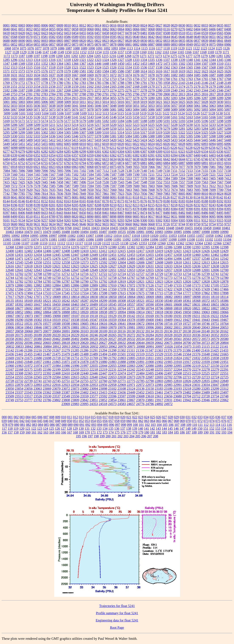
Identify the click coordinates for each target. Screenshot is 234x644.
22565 (38, 377)
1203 (82, 56)
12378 (94, 247)
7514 (90, 182)
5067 (14, 109)
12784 (38, 282)
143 (158, 429)
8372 (113, 209)
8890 (90, 217)
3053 (98, 98)
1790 (136, 83)
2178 (205, 87)
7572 (14, 186)
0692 (37, 41)
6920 (29, 167)
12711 (56, 274)
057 (111, 421)
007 (46, 417)
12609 (168, 262)
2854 (29, 98)
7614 (228, 186)
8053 (37, 197)
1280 (212, 56)
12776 (196, 278)
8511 (37, 217)
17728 (168, 293)
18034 (103, 297)
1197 (37, 56)
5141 (75, 117)
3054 (106, 98)
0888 (159, 44)
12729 (159, 274)
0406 (212, 29)
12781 (10, 282)
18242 (66, 301)
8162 (60, 201)
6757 (60, 163)
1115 (144, 48)
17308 (56, 289)
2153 (29, 87)
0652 (220, 37)
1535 (136, 67)
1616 (159, 71)
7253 (29, 178)
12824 (168, 282)
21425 (215, 350)
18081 (159, 297)
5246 (83, 129)
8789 (52, 217)
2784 (52, 94)
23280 (196, 389)
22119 (196, 366)
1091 (99, 48)
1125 (219, 48)
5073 (52, 109)
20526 (103, 339)
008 (52, 417)
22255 (159, 369)
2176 (197, 87)
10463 (10, 232)
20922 (75, 347)
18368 (196, 301)
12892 (103, 285)
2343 (197, 90)
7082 (220, 167)
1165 (181, 52)
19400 (150, 320)
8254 (22, 209)
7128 (121, 171)
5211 (52, 125)
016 (99, 417)
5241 (45, 129)
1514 (22, 67)
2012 (174, 83)
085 (46, 425)
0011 (75, 25)
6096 (228, 144)
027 (164, 417)
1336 (159, 60)
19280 (10, 320)
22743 (47, 381)
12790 (84, 282)
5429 (167, 140)
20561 (178, 339)
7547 (136, 182)
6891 (205, 163)
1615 (151, 71)
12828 (206, 282)
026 (159, 417)
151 (206, 429)
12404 (38, 251)
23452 (140, 392)
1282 (227, 56)
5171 (22, 121)
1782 (75, 83)
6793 (75, 163)
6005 (67, 144)
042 (22, 421)
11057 (200, 236)
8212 (128, 205)
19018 (159, 312)
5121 (158, 113)
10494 (84, 232)
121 (28, 429)
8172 (113, 201)
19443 (206, 320)
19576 (38, 324)
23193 (178, 389)
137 (123, 429)
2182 (6, 90)
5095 (220, 109)
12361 (171, 243)
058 (117, 421)
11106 (16, 243)
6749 (228, 159)
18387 (10, 304)
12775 (187, 278)
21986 (66, 366)
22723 (206, 377)
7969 (159, 194)
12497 (187, 259)
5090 (182, 109)
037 (224, 417)
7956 (144, 194)
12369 (19, 247)
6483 (228, 155)
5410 (37, 140)
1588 (136, 71)
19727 (187, 324)
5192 (174, 121)
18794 (150, 308)
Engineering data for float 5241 (117, 620)
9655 (106, 224)
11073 (25, 239)
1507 (205, 64)
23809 (75, 400)
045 (40, 421)
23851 (94, 400)
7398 (189, 178)
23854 (112, 400)
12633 (168, 266)
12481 (103, 259)
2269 (75, 90)
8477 (159, 213)
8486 (205, 213)
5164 (197, 117)
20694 (178, 343)
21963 (19, 366)
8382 (159, 209)
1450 (121, 64)
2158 (67, 87)
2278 (144, 90)
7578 (37, 186)
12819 (122, 282)
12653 (131, 270)
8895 (98, 217)
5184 (121, 121)
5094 (212, 109)
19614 (94, 324)
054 (93, 421)
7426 (29, 182)
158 (16, 432)
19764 (224, 324)
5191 (167, 121)
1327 (121, 60)
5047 (106, 106)
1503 (189, 64)
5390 (167, 136)
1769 (6, 83)
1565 (189, 67)
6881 (144, 163)
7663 (128, 190)
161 (34, 432)
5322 (182, 132)
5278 (159, 129)
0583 (60, 37)
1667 (75, 75)
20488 (66, 339)
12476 (56, 259)
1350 (29, 64)
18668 (10, 308)
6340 (22, 155)
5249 (106, 129)
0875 (90, 44)
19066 (224, 312)
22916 (56, 385)
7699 (212, 190)
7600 (136, 186)
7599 (128, 186)
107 (177, 425)
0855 (37, 44)
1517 (45, 67)
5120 (151, 113)
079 (11, 425)
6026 (167, 144)
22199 (56, 369)
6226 (174, 148)
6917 (6, 167)
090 (76, 425)
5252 (128, 129)
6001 (52, 144)
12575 (94, 262)
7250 (6, 178)
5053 (151, 106)
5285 (212, 129)
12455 (150, 255)
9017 (151, 217)
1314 (37, 60)
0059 (83, 29)
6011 (90, 144)
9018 (159, 217)
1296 (14, 60)
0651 (212, 37)
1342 (205, 60)
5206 (14, 125)
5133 (14, 117)
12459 (187, 255)
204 (132, 436)
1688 (220, 75)
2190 (45, 90)
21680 (38, 358)
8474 (144, 213)
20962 (113, 347)
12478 (75, 259)
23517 (28, 396)
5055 (159, 106)
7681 (182, 190)
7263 (83, 178)
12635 (187, 266)
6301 (98, 152)
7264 (90, 178)
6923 (52, 167)
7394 (182, 178)
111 (200, 425)
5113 (106, 113)
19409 (168, 320)
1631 (14, 75)
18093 (178, 297)
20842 (29, 347)
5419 (106, 140)
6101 (29, 148)
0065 (128, 29)
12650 (103, 270)
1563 (174, 67)
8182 (174, 201)
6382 (136, 155)
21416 (205, 350)
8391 (197, 209)
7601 (144, 186)
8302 (75, 209)
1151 (76, 52)
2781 (29, 94)
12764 (122, 278)
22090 (168, 366)
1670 (98, 75)
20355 (224, 335)
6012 (98, 144)
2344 (205, 90)
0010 (67, 25)
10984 (168, 232)
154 (224, 429)
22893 (38, 385)
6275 (220, 148)
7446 (52, 182)
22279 (215, 369)
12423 (187, 251)
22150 (215, 366)
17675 (140, 293)
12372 (47, 247)
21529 (159, 354)
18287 (84, 301)
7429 (37, 182)
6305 (128, 152)
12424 (196, 251)
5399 (220, 136)
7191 (144, 174)
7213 (167, 174)
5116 (128, 113)
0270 (174, 29)
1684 (189, 75)
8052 (29, 197)
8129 (182, 197)
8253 (14, 209)
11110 (43, 243)
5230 (189, 125)
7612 (212, 186)
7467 (67, 182)
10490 (75, 232)
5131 (227, 113)
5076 (75, 109)
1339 (182, 60)
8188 (205, 201)
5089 (174, 109)
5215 (83, 125)
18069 (150, 297)
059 (123, 421)
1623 (205, 71)
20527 (112, 339)
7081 (212, 167)
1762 (182, 79)
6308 (151, 152)
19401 (159, 320)
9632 (45, 224)
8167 (98, 201)
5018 (136, 102)
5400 (228, 136)
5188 (144, 121)
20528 (122, 339)
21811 (150, 358)
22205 (66, 369)
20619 (75, 343)
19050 (187, 312)
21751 (75, 358)
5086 (151, 109)
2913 (60, 98)
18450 (56, 304)
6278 (14, 152)
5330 (14, 136)
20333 (187, 335)
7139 (136, 171)
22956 (103, 385)
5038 (52, 106)
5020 (151, 102)
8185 (197, 201)
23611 (159, 396)
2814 (189, 94)
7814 (45, 194)
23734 (215, 396)
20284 (150, 335)
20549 (168, 339)
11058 (209, 236)
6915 (220, 163)
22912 (47, 385)
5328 (228, 132)
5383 (121, 136)
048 (58, 421)
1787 (113, 83)
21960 (10, 366)
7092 (52, 171)
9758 (7, 228)
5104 (45, 113)
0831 (151, 41)
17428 (178, 289)
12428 (215, 251)
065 (159, 421)
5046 (98, 106)
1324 (106, 60)
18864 (47, 312)
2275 (121, 90)
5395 (189, 136)
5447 (220, 140)
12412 (103, 251)
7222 (220, 174)
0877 (106, 44)
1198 (44, 56)
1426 (90, 64)
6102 (37, 148)
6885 (174, 163)
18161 (19, 301)
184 (170, 432)
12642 (28, 270)
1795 (159, 83)
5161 (174, 117)
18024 (85, 297)
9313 (212, 220)
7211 (151, 174)
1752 (106, 79)
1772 (22, 83)
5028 (205, 102)
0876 (98, 44)
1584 (106, 71)
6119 (75, 148)
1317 (60, 60)
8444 (67, 213)
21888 (122, 362)
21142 (10, 350)
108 (183, 425)
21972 (28, 366)
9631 (37, 224)
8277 (37, 209)
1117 (159, 48)
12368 (10, 247)
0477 (121, 33)
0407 (220, 29)
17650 (131, 293)
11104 (227, 239)
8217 (167, 205)
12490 (159, 259)
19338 (75, 320)
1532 (121, 67)
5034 (22, 106)
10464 (19, 232)
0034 (212, 25)
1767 (220, 79)
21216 (38, 350)
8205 (75, 205)
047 (52, 421)
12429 (224, 251)
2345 (212, 90)
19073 (29, 316)
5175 (52, 121)
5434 (182, 140)
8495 (220, 213)
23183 (159, 389)
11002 (71, 236)
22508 (178, 373)
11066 (16, 239)
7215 (182, 174)
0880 (121, 44)
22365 (28, 373)
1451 (128, 64)
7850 (90, 194)
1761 (174, 79)
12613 (206, 262)
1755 (128, 79)
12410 (84, 251)
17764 (178, 293)
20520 (94, 339)
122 (34, 429)
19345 (84, 320)
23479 (178, 392)
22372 (38, 373)
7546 (128, 182)
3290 (228, 98)
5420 (113, 140)
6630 (83, 159)
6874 (121, 163)
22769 (112, 381)
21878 (84, 362)
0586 (67, 37)
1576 (45, 71)
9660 (128, 224)
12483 (122, 259)
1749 (83, 79)
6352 (37, 155)
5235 (228, 125)
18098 (196, 297)
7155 (205, 171)
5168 (228, 117)
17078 (140, 285)
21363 (159, 350)
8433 (45, 213)
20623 (94, 343)
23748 (224, 396)
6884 (167, 163)
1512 (6, 67)
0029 (174, 25)
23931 (168, 400)
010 (64, 417)
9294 (128, 220)
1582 (90, 71)
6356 (67, 155)
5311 (113, 132)
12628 (122, 266)
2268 (67, 90)
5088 (167, 109)
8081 (75, 197)
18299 (103, 301)
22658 (122, 377)
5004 (29, 102)
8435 (52, 213)
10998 (62, 236)
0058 (75, 29)
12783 (28, 282)
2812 (174, 94)
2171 (159, 87)
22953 (94, 385)
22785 (140, 381)
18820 (187, 308)
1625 (220, 71)
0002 (14, 25)
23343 (28, 392)
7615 (6, 190)
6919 (22, 167)
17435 (196, 289)
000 (4, 417)
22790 (150, 381)
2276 (128, 90)
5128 (212, 113)
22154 (224, 366)
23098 (103, 389)
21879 (94, 362)
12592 (103, 262)
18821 (196, 308)
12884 (56, 285)
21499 (112, 354)
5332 (29, 136)
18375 (215, 301)
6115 (60, 148)
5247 (90, 129)
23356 (38, 392)
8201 (52, 205)
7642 (67, 190)
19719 (178, 324)
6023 (144, 144)
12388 (178, 247)
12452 (122, 255)
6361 (106, 155)
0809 (75, 41)
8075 (68, 197)
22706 (178, 377)
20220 (56, 335)
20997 (159, 347)
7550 (151, 182)
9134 (22, 220)
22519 (196, 373)
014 (87, 417)
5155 (128, 117)
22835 (206, 381)
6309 (159, 152)
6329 (197, 152)
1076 (31, 48)
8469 (128, 213)
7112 (106, 171)
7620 (29, 190)
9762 (30, 228)
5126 (196, 113)
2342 (189, 90)
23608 (140, 396)
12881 (28, 285)
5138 (52, 117)
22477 (131, 373)
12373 (56, 247)
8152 (45, 201)
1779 (52, 83)
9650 (90, 224)
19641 (122, 324)
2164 (106, 87)
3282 (167, 98)
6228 (189, 148)
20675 (168, 343)
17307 (47, 289)
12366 (217, 243)
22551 (224, 373)
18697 (38, 308)
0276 (182, 29)
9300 (144, 220)
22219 (103, 369)
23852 (103, 400)
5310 (106, 132)
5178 (75, 121)
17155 (178, 285)
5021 (159, 102)
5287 (220, 129)
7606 (174, 186)
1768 (228, 79)
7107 (98, 171)
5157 (144, 117)
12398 (224, 247)
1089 (84, 48)
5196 (205, 121)
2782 (37, 94)
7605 (167, 186)
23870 (140, 400)
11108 (34, 243)
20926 (85, 347)
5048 (113, 106)
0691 (29, 41)
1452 (136, 64)
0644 (167, 37)
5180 (90, 121)
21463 (38, 354)
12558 (66, 262)
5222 (128, 125)
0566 (228, 33)
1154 (98, 52)
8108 (121, 197)
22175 (28, 369)
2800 (167, 94)
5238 (22, 129)
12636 (196, 266)
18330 (159, 301)
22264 (178, 369)
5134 (22, 117)
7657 (106, 190)
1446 (98, 64)
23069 (47, 389)
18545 (112, 304)
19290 (19, 320)
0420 (22, 33)
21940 (215, 362)
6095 (220, 144)
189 (200, 432)
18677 (19, 308)
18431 (47, 304)
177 (129, 432)
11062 (219, 236)
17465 (215, 289)
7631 (45, 190)
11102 (209, 239)
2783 (45, 94)
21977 (47, 366)
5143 (90, 117)
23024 (187, 385)
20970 (122, 347)
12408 (66, 251)
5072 (45, 109)
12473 (38, 259)
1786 (106, 83)
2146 (205, 83)
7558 (189, 182)
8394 (220, 209)
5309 (98, 132)
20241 (84, 335)
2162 (90, 87)
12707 (28, 274)
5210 (45, 125)
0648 (189, 37)
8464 (113, 213)
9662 (136, 224)
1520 (67, 67)
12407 (56, 251)
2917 (90, 98)
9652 (98, 224)
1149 (61, 52)
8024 (220, 194)
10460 (217, 228)
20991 (150, 347)
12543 (10, 262)
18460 (66, 304)
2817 (212, 94)
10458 (207, 228)
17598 (103, 293)
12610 (178, 262)
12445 (56, 255)
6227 (182, 148)
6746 (205, 159)
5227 (167, 125)
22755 (84, 381)
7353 (128, 178)
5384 (128, 136)
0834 (174, 41)
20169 (10, 335)
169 (81, 432)
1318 (67, 60)
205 (138, 436)
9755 (220, 224)
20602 (38, 343)
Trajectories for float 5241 (117, 606)
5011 (83, 102)
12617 (19, 266)
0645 (174, 37)
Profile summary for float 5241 (117, 613)
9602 (22, 224)
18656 (224, 304)
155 (230, 429)
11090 (108, 239)
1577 (52, 71)
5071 (37, 109)
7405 (212, 178)
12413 (112, 251)
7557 (182, 182)
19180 (168, 316)
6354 (52, 155)
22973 (150, 385)
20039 (187, 327)
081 (22, 425)
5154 (121, 117)
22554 (10, 377)
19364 (122, 320)
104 (159, 425)
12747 (28, 278)
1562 (167, 67)
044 (34, 421)
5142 (83, 117)
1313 (29, 60)
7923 (121, 194)
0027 (159, 25)
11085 (80, 239)
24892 (159, 404)
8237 (205, 205)
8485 (197, 213)
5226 (159, 125)
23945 (196, 400)
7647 (75, 190)
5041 (75, 106)
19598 (66, 324)
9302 (159, 220)
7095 (60, 171)
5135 (29, 117)
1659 (67, 75)
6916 (228, 163)
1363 (52, 64)
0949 (189, 44)
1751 (98, 79)
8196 (14, 205)
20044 (215, 327)
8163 (67, 201)
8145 (14, 201)
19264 (224, 316)
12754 (84, 278)
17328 (84, 289)
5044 (83, 106)
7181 (67, 174)
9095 (212, 217)
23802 (56, 400)
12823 (159, 282)
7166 (45, 174)
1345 (220, 60)
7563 (205, 182)
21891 (140, 362)
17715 (159, 293)
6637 (128, 159)
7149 (159, 171)
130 (81, 429)
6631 (90, 159)
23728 (206, 396)
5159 (159, 117)
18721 (56, 308)
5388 (151, 136)
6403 (212, 155)
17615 (122, 293)
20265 (112, 335)
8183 (182, 201)
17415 (159, 289)
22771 (122, 381)
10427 (77, 228)
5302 (45, 132)
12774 (178, 278)
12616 (10, 266)
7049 (128, 167)
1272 (151, 56)
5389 (159, 136)
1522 (83, 67)
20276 (140, 335)
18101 (206, 297)
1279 (204, 56)
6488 (29, 159)
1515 (29, 67)
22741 (38, 381)
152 (212, 429)
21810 (140, 358)
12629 (131, 266)
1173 (14, 56)
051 (75, 421)
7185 (98, 174)
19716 (168, 324)
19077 (38, 316)
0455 (83, 33)
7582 (45, 186)
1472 (159, 64)
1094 (122, 48)
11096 (154, 239)
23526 (38, 396)
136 (117, 429)
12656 (159, 270)
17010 (112, 285)
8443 (60, 213)
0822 (98, 41)
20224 (66, 335)
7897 (113, 194)
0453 (67, 33)
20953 (103, 347)
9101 (6, 220)
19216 (205, 316)
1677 (144, 75)
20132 (140, 331)
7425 (22, 182)
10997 (53, 236)
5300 (29, 132)
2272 (98, 90)
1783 (83, 83)
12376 (75, 247)
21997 (84, 366)
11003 (81, 236)
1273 (159, 56)
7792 (29, 194)
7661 (121, 190)
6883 (159, 163)
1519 (60, 67)
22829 (196, 381)
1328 (128, 60)
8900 (128, 217)
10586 (131, 232)
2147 (212, 83)
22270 (187, 369)
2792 (113, 94)
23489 (206, 392)
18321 (140, 301)
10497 (103, 232)
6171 (90, 148)
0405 (205, 29)
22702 (168, 377)
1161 (151, 52)
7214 (174, 174)
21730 (66, 358)
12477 (66, 259)
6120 (82, 148)
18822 (206, 308)
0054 (45, 29)
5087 (159, 109)
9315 (220, 220)
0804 (52, 41)
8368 (98, 209)
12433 (28, 255)
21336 (140, 350)
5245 (75, 129)
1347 (6, 64)
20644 (140, 343)
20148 (205, 331)
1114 (137, 48)
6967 (83, 167)
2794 (121, 94)
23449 (131, 392)
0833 (167, 41)
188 (194, 432)
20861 (38, 347)
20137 (177, 331)
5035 (29, 106)
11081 (53, 239)
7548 (144, 182)
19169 (150, 316)
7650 (90, 190)
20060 (29, 331)
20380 (38, 339)
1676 (136, 75)
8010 (205, 194)
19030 (168, 312)
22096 (187, 366)
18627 (187, 304)
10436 (123, 228)
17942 (29, 297)
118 (10, 429)
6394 (174, 155)
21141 (224, 347)
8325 (83, 209)
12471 (19, 259)
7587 (67, 186)
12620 (47, 266)
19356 (103, 320)
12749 (47, 278)
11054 (182, 236)
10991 (6, 236)
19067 (10, 316)
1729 (52, 79)
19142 (131, 316)
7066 (151, 167)
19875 (56, 327)
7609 (189, 186)
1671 (106, 75)
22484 (140, 373)
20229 (75, 335)
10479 (47, 232)
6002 (60, 144)
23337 (19, 392)
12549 (28, 262)
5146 (113, 117)
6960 (67, 167)
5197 (212, 121)
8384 (174, 209)
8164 (75, 201)
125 (52, 429)
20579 (215, 339)
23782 (38, 400)
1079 (53, 48)
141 (146, 429)
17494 (28, 293)
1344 (212, 60)
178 (135, 432)
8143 (227, 197)
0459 (113, 33)
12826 (187, 282)
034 (206, 417)
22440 (84, 373)
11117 (79, 243)
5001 (6, 102)
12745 (19, 278)
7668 (151, 190)
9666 (144, 224)
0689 (14, 41)
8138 (205, 197)
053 (87, 421)
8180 (167, 201)
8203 (60, 205)
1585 (113, 71)
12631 (150, 266)
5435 (189, 140)
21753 (84, 358)
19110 (84, 316)
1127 (8, 52)
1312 (22, 60)
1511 (228, 64)
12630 (140, 266)
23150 (150, 389)
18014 (75, 297)
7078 (189, 167)
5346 (75, 136)
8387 (182, 209)
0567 (6, 37)
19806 (10, 327)
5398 (212, 136)
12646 (66, 270)
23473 (168, 392)
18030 (94, 297)
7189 (128, 174)
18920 (84, 312)
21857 (38, 362)
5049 (121, 106)
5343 (60, 136)
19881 (75, 327)
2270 (83, 90)
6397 (189, 155)
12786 (56, 282)
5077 (83, 109)
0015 (106, 25)
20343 (206, 335)
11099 (182, 239)
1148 (53, 52)
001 (10, 417)
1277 (189, 56)
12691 (206, 270)
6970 (98, 167)
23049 (224, 385)
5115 (121, 113)
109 (189, 425)
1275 (174, 56)
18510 (103, 304)
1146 (38, 52)
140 (141, 429)
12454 (140, 255)
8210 (113, 205)
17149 (168, 285)
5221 (121, 125)
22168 (19, 369)
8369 (106, 209)
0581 (45, 37)
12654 (140, 270)
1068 (8, 48)
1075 (23, 48)
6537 (45, 159)
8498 (6, 217)
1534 (128, 67)
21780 (103, 358)
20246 (94, 335)
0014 (98, 25)
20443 (47, 339)
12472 (28, 259)
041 (16, 421)
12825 (178, 282)
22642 (103, 377)
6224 (159, 148)
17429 (187, 289)
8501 (22, 217)
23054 (19, 389)
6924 (60, 167)
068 (176, 421)
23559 (84, 396)
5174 (45, 121)
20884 (47, 347)
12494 (168, 259)
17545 (66, 293)
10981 (140, 232)
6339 (14, 155)
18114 (224, 297)
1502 (182, 64)
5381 (113, 136)
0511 (189, 33)
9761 (22, 228)
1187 (22, 56)
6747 (212, 159)
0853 (22, 44)
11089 (99, 239)
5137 (45, 117)
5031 (228, 102)
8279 (45, 209)
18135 (10, 301)
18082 (169, 297)
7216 (189, 174)
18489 (94, 304)
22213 (84, 369)
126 (57, 429)
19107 (75, 316)
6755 (45, 163)
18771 (131, 308)
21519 (140, 354)
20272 (131, 335)
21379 (177, 350)
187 (188, 432)
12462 (215, 255)
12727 (140, 274)
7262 (75, 178)
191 (212, 432)
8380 (144, 209)
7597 (113, 186)
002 (16, 417)
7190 (136, 174)
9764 (45, 228)
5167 (220, 117)
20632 (122, 343)
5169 (6, 121)
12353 (143, 243)
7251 (14, 178)
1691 (6, 79)
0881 (128, 44)
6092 (197, 144)
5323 (189, 132)
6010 (83, 144)
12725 (131, 274)
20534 (140, 339)
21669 (10, 358)
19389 (140, 320)
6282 (45, 152)
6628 (67, 159)
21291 (94, 350)
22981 (159, 385)
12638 (215, 266)
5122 (166, 113)
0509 (174, 33)
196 (84, 436)
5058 (182, 106)
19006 (131, 312)
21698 (47, 358)
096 (111, 425)
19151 (140, 316)
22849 (224, 381)
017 (105, 417)
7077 (182, 167)
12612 (196, 262)
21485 (75, 354)
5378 (98, 136)
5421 (121, 140)
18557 (131, 304)
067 (170, 421)
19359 (112, 320)
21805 (131, 358)
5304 (60, 132)
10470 (28, 232)
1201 (67, 56)
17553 (75, 293)
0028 (167, 25)
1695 (37, 79)
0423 (45, 33)
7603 (151, 186)
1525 (106, 67)
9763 (38, 228)
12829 (215, 282)
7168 (60, 174)
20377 (28, 339)
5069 (29, 109)
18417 (38, 304)
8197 (22, 205)
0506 (151, 33)
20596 (28, 343)
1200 (59, 56)
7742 (6, 194)
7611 (205, 186)
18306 (112, 301)
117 (4, 429)
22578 (47, 377)
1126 (226, 48)
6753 (29, 163)
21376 (168, 350)
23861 (122, 400)
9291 (113, 220)
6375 (121, 155)
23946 (206, 400)
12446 (66, 255)
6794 (83, 163)
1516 (37, 67)
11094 (145, 239)
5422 (128, 140)
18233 (56, 301)
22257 (168, 369)
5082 (121, 109)
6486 (22, 159)
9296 (136, 220)
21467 (47, 354)
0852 (14, 44)
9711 (159, 224)
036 (218, 417)
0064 (121, 29)
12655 (150, 270)
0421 (29, 33)
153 (218, 429)
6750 (6, 163)
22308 (19, 373)
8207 (90, 205)
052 (81, 421)
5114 (113, 113)
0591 (83, 37)
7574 (22, 186)
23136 (140, 389)
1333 (136, 60)
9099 (228, 217)
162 (40, 432)
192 (218, 432)
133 (99, 429)
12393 (196, 247)
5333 (37, 136)
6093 (205, 144)
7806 (37, 194)
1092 (107, 48)
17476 (19, 293)
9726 (167, 224)
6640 (151, 159)
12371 (38, 247)
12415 (122, 251)
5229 (182, 125)
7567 (220, 182)
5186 (128, 121)
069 (182, 421)
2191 (52, 90)
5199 (228, 121)
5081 (113, 109)
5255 (144, 129)
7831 (52, 194)
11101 (200, 239)
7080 (205, 167)
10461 (226, 228)
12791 (94, 282)
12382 (131, 247)
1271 (143, 56)
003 (22, 417)
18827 (215, 308)
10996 (43, 236)
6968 (90, 167)
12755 (94, 278)
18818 (178, 308)
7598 (121, 186)
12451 (112, 255)
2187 (22, 90)
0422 (37, 33)
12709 (47, 274)
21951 (224, 362)
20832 (10, 347)
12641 (19, 270)
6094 (212, 144)
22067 (140, 366)
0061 (98, 29)
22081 (159, 366)
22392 (47, 373)
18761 (112, 308)
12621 (56, 266)
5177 (67, 121)
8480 (167, 213)
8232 (197, 205)
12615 (224, 262)
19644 (131, 324)
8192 (220, 201)
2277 (136, 90)
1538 (159, 67)
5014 (106, 102)
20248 (103, 335)
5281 (182, 129)
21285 (75, 350)
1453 (144, 64)
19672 (140, 324)
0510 (182, 33)
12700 (224, 270)
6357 (75, 155)
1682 (174, 75)
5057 (174, 106)
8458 (98, 213)
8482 (182, 213)
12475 (47, 259)
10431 (86, 228)
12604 (122, 262)
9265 (67, 220)
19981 (131, 327)
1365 (67, 64)
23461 (159, 392)
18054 (122, 297)
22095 (178, 366)
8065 (45, 197)
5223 (136, 125)
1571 (6, 71)
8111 (129, 197)
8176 (144, 201)
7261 (67, 178)
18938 (103, 312)
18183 (38, 301)
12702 (19, 274)
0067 (144, 29)
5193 (182, 121)
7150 (166, 171)
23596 (112, 396)
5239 (29, 129)
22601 (66, 377)
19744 (196, 324)
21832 (196, 358)
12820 (131, 282)
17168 (187, 285)
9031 (174, 217)
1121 (189, 48)
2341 (182, 90)
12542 (224, 259)
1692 (14, 79)
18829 (224, 308)
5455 (45, 144)
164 (52, 432)
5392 (182, 136)
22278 (206, 369)
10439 (142, 228)
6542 (52, 159)
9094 (205, 217)
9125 (14, 220)
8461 (106, 213)
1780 (60, 83)
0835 (182, 41)
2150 (6, 87)
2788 (83, 94)
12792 (103, 282)
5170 (14, 121)
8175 (136, 201)
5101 (22, 113)
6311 (174, 152)
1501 (174, 64)
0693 (45, 41)
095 (106, 425)
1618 (174, 71)
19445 (215, 320)
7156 (212, 171)
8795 (60, 217)
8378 (136, 209)
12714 (75, 274)
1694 (29, 79)
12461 (206, 255)
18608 (178, 304)
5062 (205, 106)
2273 (106, 90)
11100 (191, 239)
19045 (178, 312)
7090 (45, 171)
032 (194, 417)
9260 (52, 220)
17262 (10, 289)
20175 (19, 335)
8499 (14, 217)
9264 (60, 220)
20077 (47, 331)
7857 (98, 194)
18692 (28, 308)
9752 (205, 224)
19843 (28, 327)
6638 (136, 159)
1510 (220, 64)
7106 (91, 171)
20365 (19, 339)
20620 (84, 343)
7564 (212, 182)
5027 (197, 102)
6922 (45, 167)
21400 (196, 350)
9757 (228, 224)
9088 (182, 217)
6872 (106, 163)
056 (105, 421)
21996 (75, 366)
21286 (84, 350)
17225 (224, 285)
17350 (112, 289)
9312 (205, 220)
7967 (151, 194)
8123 (151, 197)
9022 (167, 217)
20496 (84, 339)
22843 (215, 381)
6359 (90, 155)
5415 (75, 140)
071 (194, 421)
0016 (113, 25)
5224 (144, 125)
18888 (66, 312)
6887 (182, 163)
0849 (228, 41)
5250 (113, 129)
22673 (131, 377)
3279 (144, 98)
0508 (167, 33)
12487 (150, 259)
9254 (29, 220)
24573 (112, 404)
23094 (94, 389)
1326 (113, 60)
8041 (14, 197)
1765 (205, 79)
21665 (224, 354)
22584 (56, 377)
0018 (121, 25)
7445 (45, 182)
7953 (136, 194)
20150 (215, 331)
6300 (90, 152)
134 (105, 429)
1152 (83, 52)
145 (170, 429)
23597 (122, 396)
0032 (197, 25)
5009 (67, 102)
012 (75, 417)
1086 (61, 48)
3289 (220, 98)
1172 (7, 56)
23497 (224, 392)
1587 (128, 71)
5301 (37, 132)
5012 (90, 102)
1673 (121, 75)
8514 (45, 217)
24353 (94, 404)
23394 (75, 392)
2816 (205, 94)
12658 (178, 270)
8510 (29, 217)
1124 (211, 48)
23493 (215, 392)
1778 (45, 83)
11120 (97, 243)
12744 (10, 278)
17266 (19, 289)
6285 (67, 152)
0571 (37, 37)
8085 (91, 197)
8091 (113, 197)
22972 (140, 385)
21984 (56, 366)
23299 (215, 389)
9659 (121, 224)
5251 (121, 129)
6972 (106, 167)
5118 (136, 113)
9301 (151, 220)
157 (10, 432)
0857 (52, 44)
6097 (7, 148)
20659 (150, 343)
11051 (163, 236)
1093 (114, 48)
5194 (189, 121)
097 (117, 425)
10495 (94, 232)
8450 (83, 213)
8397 (6, 213)
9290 (106, 220)
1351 (37, 64)
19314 (47, 320)
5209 (37, 125)
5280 (174, 129)
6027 (174, 144)
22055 (112, 366)
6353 (45, 155)
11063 (228, 236)
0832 (159, 41)
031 (188, 417)
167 (70, 432)
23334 (10, 392)
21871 (66, 362)
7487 (75, 182)
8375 (128, 209)
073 (206, 421)
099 (129, 425)
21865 (56, 362)
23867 (131, 400)
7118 (113, 171)
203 (126, 436)
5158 (151, 117)
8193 (228, 201)
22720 (196, 377)
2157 (60, 87)
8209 (106, 205)
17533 (47, 293)
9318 (228, 220)
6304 (121, 152)
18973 (112, 312)
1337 (167, 60)
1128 (16, 52)
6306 (136, 152)
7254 (37, 178)
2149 (228, 83)
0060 (90, 29)
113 (212, 425)
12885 (66, 285)
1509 (212, 64)
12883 (47, 285)
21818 (168, 358)
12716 (84, 274)
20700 (187, 343)
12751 (66, 278)
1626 (228, 71)
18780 (140, 308)
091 (82, 425)
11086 (90, 239)
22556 (28, 377)
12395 (206, 247)
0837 (197, 41)
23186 (168, 389)
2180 (220, 87)
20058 (19, 331)
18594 (159, 304)
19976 (122, 327)
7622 (37, 190)
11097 (163, 239)
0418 (6, 33)
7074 (174, 167)
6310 (167, 152)
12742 (224, 274)
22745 (56, 381)
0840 (212, 41)
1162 (158, 52)
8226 (189, 205)
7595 (98, 186)
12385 (159, 247)
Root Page (117, 628)
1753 (113, 79)
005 (34, 417)
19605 (84, 324)
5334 (45, 136)
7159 (6, 174)
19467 (224, 320)
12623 (75, 266)
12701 (10, 274)
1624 (212, 71)
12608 (159, 262)
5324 (197, 132)
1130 (31, 52)
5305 (67, 132)
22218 (94, 369)
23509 (10, 396)
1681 (167, 75)
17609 (112, 293)
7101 (75, 171)
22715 (187, 377)
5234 (220, 125)
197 (90, 436)
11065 (7, 239)
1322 (90, 60)
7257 (45, 178)
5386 (144, 136)
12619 (38, 266)
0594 (106, 37)
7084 (7, 171)
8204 (67, 205)
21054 (178, 347)
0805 (60, 41)
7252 (22, 178)
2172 (167, 87)
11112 (61, 243)
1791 (144, 83)
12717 (94, 274)
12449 (94, 255)
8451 (90, 213)
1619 (182, 71)
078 (5, 425)
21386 (187, 350)
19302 (38, 320)
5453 (37, 144)
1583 (98, 71)
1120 (181, 48)
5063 (212, 106)
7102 (83, 171)
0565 (220, 33)
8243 (212, 205)
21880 (103, 362)
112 (206, 425)
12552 (56, 262)
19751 (215, 324)
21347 (149, 350)
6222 (143, 148)
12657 (168, 270)
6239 (205, 148)
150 (200, 429)
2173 (174, 87)
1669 (90, 75)
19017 (150, 312)
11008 (99, 236)
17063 (122, 285)
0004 (29, 25)
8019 (212, 194)
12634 (178, 266)
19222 (215, 316)
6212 (113, 148)
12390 (187, 247)
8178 (151, 201)
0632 (121, 37)
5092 (197, 109)
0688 (6, 41)
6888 (189, 163)
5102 (30, 113)
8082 (83, 197)
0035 (220, 25)
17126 (150, 285)
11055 (191, 236)
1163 (166, 52)
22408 (56, 373)
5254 (136, 129)
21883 (112, 362)
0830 (144, 41)
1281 (220, 56)
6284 (60, 152)
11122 (106, 243)
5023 (167, 102)
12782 (19, 282)
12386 (168, 247)
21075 (187, 347)
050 (70, 421)
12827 (196, 282)
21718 (56, 358)
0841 (220, 41)
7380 (151, 178)
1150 (68, 52)
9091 (189, 217)
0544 (197, 33)
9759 (15, 228)
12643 (38, 270)
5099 (7, 113)
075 (218, 421)
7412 (228, 178)
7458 (60, 182)
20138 (187, 331)
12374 (66, 247)
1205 (97, 56)
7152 (182, 171)
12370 (28, 247)
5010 (75, 102)
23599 (131, 396)
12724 (122, 274)
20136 (168, 331)
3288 (212, 98)
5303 (52, 132)
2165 (113, 87)
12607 (150, 262)
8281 (52, 209)
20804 (224, 343)
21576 (196, 354)
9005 (136, 217)
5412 (52, 140)
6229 (197, 148)
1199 (52, 56)
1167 (196, 52)
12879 (10, 285)
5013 (98, 102)
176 (123, 432)
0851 (6, 44)
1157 (121, 52)
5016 (121, 102)
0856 (45, 44)
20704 (196, 343)
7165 (37, 174)
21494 (103, 354)
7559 (197, 182)
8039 (7, 197)
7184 (90, 174)
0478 (128, 33)
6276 (227, 148)
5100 (15, 113)
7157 (220, 171)
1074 (15, 48)
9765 (53, 228)
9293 (121, 220)
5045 (90, 106)
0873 (75, 44)
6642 (167, 159)
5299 (22, 132)
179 (141, 432)
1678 (151, 75)
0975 (212, 44)
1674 (128, 75)
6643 (174, 159)
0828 (128, 41)
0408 (228, 29)
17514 (38, 293)
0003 (22, 25)
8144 (6, 201)
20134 (149, 331)
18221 (47, 301)
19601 (75, 324)
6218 (121, 148)
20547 (159, 339)
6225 (166, 148)
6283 (52, 152)
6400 (197, 155)
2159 (75, 87)
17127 (159, 285)
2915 (75, 98)
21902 (159, 362)
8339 (90, 209)
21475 (56, 354)
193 (224, 432)
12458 (178, 255)
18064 (131, 297)
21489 (94, 354)
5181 (98, 121)
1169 (211, 52)
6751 (14, 163)
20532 (131, 339)
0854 (29, 44)
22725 (224, 377)
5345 (67, 136)
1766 (212, 79)
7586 (60, 186)
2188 (29, 90)
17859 (196, 293)
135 (111, 429)
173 (105, 432)
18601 (168, 304)
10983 (159, 232)
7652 (98, 190)
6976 (121, 167)
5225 (151, 125)
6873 (113, 163)
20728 (215, 343)
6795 (90, 163)
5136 (37, 117)
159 (22, 432)
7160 (14, 174)
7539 (113, 182)
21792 (112, 358)
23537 (56, 396)
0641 (144, 37)
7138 (128, 171)
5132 (6, 117)
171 (93, 432)
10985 (178, 232)
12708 (38, 274)
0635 (128, 37)
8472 (136, 213)
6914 (212, 163)
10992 (15, 236)
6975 (113, 167)
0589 (75, 37)
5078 (90, 109)
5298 (14, 132)
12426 (206, 251)
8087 (98, 197)
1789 (128, 83)
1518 (52, 67)
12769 (150, 278)
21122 (215, 347)
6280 (29, 152)
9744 (182, 224)
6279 (22, 152)
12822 (150, 282)
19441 (196, 320)
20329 (178, 335)
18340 (168, 301)
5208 (29, 125)
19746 (206, 324)
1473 (167, 64)
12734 (187, 274)
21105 (196, 347)
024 (147, 417)
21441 (19, 354)
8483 (189, 213)
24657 (131, 404)
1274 (166, 56)
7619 (22, 190)
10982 (150, 232)
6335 (212, 152)
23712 (196, 396)
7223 (228, 174)
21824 (178, 358)
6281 (37, 152)
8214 (144, 205)
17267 (28, 289)
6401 (205, 155)
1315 (45, 60)
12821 (140, 282)
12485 (140, 259)
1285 (6, 60)
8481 (174, 213)
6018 (106, 144)
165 (58, 432)
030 (182, 417)
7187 (113, 174)
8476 (151, 213)
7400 (197, 178)
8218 (174, 205)
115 (224, 425)
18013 (66, 297)
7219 (197, 174)
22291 (224, 369)
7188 (121, 174)
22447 (103, 373)
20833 (19, 347)
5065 (228, 106)
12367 (227, 243)
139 (135, 429)
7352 (121, 178)
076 (224, 421)
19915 (84, 327)
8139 (212, 197)
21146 (19, 350)
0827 (121, 41)
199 (102, 436)
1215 (105, 56)
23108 (122, 389)
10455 (189, 228)
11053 (173, 236)
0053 (37, 29)
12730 (168, 274)
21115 (206, 347)
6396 (182, 155)
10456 (198, 228)
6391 (151, 155)
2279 (151, 90)
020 (123, 417)
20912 (57, 347)
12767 (131, 278)
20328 (168, 335)
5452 (29, 144)
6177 (98, 148)
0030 (182, 25)
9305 (182, 220)
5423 (136, 140)
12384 (150, 247)
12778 (206, 278)
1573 (22, 71)
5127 (204, 113)
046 (46, 421)
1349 (22, 64)
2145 (197, 83)
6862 (98, 163)
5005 (37, 102)
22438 (75, 373)
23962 (224, 400)
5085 (144, 109)
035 (212, 417)
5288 (228, 129)
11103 (218, 239)
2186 (14, 90)
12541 (215, 259)
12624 (84, 266)
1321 (83, 60)
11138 (124, 243)
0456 (90, 33)
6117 (67, 148)
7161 (22, 174)
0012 (83, 25)
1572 (14, 71)
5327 (220, 132)
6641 (159, 159)
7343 (98, 178)
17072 (131, 285)
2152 (22, 87)
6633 (106, 159)
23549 (66, 396)
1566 (197, 67)
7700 (220, 190)
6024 (151, 144)
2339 (167, 90)
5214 (75, 125)
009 (58, 417)
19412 (178, 320)
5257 (151, 129)
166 (64, 432)
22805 (168, 381)
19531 (28, 324)
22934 (75, 385)
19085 (47, 316)
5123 (174, 113)
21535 (168, 354)
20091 (66, 331)
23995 (84, 404)
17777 (187, 293)
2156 (52, 87)
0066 (136, 29)
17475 (10, 293)
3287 (205, 98)
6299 (83, 152)
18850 (10, 312)
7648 (83, 190)
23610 (150, 396)
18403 (28, 304)
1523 (90, 67)
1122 (196, 48)
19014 (140, 312)
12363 (189, 243)
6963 (75, 167)
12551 (47, 262)
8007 (189, 194)
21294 (103, 350)
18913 (75, 312)
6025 (159, 144)
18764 (122, 308)
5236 (6, 129)
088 (64, 425)
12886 (75, 285)
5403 (22, 140)
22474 (122, 373)
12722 (103, 274)
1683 (182, 75)
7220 (205, 174)
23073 (75, 389)
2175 (189, 87)
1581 (83, 71)
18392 (19, 304)
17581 (94, 293)
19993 (140, 327)
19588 (56, 324)
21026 (169, 347)
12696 (215, 270)
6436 (220, 155)
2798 (151, 94)
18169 (28, 301)
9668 (151, 224)
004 (28, 417)
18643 (206, 304)
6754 (37, 163)
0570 (29, 37)
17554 (84, 293)
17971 (38, 297)
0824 (113, 41)
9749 (189, 224)
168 (75, 432)
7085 (14, 171)
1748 (75, 79)
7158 (227, 171)
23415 (103, 392)
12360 (162, 243)
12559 (75, 262)
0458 (106, 33)
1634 (37, 75)
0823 (106, 41)
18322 (150, 301)
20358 (10, 339)
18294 (94, 301)
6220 (136, 148)
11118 (88, 243)
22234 (122, 369)
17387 (140, 289)
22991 (178, 385)
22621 (84, 377)
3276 (121, 98)
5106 (60, 113)
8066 (52, 197)
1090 (92, 48)
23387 (66, 392)
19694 (150, 324)
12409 (75, 251)
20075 (38, 331)
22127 (206, 366)
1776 (29, 83)
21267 (56, 350)
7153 (189, 171)
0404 (197, 29)
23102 (112, 389)
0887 (151, 44)
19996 (150, 327)
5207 (22, 125)
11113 (70, 243)
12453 (131, 255)
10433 (95, 228)
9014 (144, 217)
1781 (67, 83)
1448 (106, 64)
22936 (84, 385)
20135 (159, 331)
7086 (22, 171)
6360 (98, 155)
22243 (140, 369)
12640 (10, 270)
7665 (136, 190)
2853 (22, 98)
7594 (90, 186)
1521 (75, 67)
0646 (182, 37)
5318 (151, 132)
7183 (83, 174)
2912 (52, 98)
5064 (220, 106)
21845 (19, 362)
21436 (10, 354)
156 (4, 432)
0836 (189, 41)
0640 (136, 37)
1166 (188, 52)
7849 (83, 194)
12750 (56, 278)
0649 (197, 37)
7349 (113, 178)
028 (170, 417)
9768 (68, 228)
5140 (67, 117)
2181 (228, 87)
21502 (131, 354)
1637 (52, 75)
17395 (150, 289)
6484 (6, 159)
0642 (151, 37)
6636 (121, 159)
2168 (136, 87)
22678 (140, 377)
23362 (47, 392)
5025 (182, 102)
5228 (174, 125)
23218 (187, 389)
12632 (159, 266)
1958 (167, 83)
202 (120, 436)
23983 (75, 404)
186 (182, 432)
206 (144, 436)
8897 (106, 217)
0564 (212, 33)
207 (150, 436)
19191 (178, 316)
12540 (206, 259)
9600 (14, 224)
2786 (67, 94)
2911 (44, 98)
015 (93, 417)
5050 (128, 106)
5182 (106, 121)
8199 (37, 205)
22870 (19, 385)
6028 (182, 144)
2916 (83, 98)
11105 (7, 243)
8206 (83, 205)
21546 (178, 354)
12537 (196, 259)
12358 (152, 243)
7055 (136, 167)
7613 (220, 186)
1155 (106, 52)
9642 (67, 224)
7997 (174, 194)
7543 (121, 182)
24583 (122, 404)
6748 (220, 159)
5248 (98, 129)
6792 (67, 163)
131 (87, 429)
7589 (75, 186)
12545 (19, 262)
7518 (98, 182)
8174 (128, 201)
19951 (94, 327)
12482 (112, 259)
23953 (215, 400)
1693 (22, 79)
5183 (113, 121)
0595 (113, 37)
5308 (90, 132)
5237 (14, 129)
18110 (215, 297)
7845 (75, 194)
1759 (159, 79)
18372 (206, 301)
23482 (187, 392)
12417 (140, 251)
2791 (106, 94)
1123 (204, 48)
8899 (121, 217)
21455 (28, 354)
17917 (10, 297)
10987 (196, 232)
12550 (38, 262)
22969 (122, 385)
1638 (60, 75)
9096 (220, 217)
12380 (112, 247)
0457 (98, 33)
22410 (66, 373)
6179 (105, 148)
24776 (140, 404)
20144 (196, 331)
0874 (83, 44)
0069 (159, 29)
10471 (38, 232)
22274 (196, 369)
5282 (189, 129)
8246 (220, 205)
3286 (197, 98)
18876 (56, 312)
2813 (182, 94)
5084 (136, 109)
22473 (112, 373)
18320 (131, 301)
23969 (66, 404)
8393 (212, 209)
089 (70, 425)
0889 (167, 44)
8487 (212, 213)
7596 (106, 186)
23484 (196, 392)
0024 (144, 25)
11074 (34, 239)
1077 (38, 48)
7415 (6, 182)
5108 (76, 113)
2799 (159, 94)
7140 (143, 171)
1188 (29, 56)
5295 (6, 132)
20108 (94, 331)
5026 (189, 102)
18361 (187, 301)
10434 (105, 228)
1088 (76, 48)
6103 (45, 148)
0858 (60, 44)
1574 (29, 71)
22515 (187, 373)
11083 (62, 239)
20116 (122, 331)
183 (164, 432)
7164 (29, 174)
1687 (212, 75)
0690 (22, 41)
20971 (131, 347)
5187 (136, 121)
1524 (98, 67)
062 (141, 421)
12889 (94, 285)
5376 (83, 136)
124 (46, 429)
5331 (22, 136)
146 (176, 429)
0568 (14, 37)
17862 (206, 293)
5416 (83, 140)
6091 (189, 144)
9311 (197, 220)
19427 (187, 320)
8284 (60, 209)
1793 (151, 83)
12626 (103, 266)
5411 (44, 140)
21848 (28, 362)
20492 (75, 339)
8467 (121, 213)
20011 (178, 327)
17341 (103, 289)
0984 (220, 44)
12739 (206, 274)
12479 (84, 259)
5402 (14, 140)
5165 (205, 117)
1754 (121, 79)
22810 (178, 381)
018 (111, 417)
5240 (37, 129)
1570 (228, 67)
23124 (131, 389)
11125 (115, 243)
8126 (166, 197)
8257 (29, 209)
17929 (19, 297)
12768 (140, 278)
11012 (108, 236)
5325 (205, 132)
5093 (205, 109)
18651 (215, 304)
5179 (83, 121)
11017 (127, 236)
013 (81, 417)
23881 (150, 400)
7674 (174, 190)
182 (159, 432)
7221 (212, 174)
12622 (66, 266)
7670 (159, 190)
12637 (206, 266)
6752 (22, 163)
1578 (60, 71)
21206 (28, 350)
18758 (103, 308)
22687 (150, 377)
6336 (220, 152)
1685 (197, 75)
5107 (68, 113)
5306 (75, 132)
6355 (60, 155)
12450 (103, 255)
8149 (29, 201)
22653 (112, 377)
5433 (174, 140)
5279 (167, 129)
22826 (187, 381)
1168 (203, 52)
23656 (168, 396)
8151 (37, 201)
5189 (151, 121)
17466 (224, 289)
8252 (6, 209)
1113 (130, 48)
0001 (6, 25)
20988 (141, 347)
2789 (90, 94)
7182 (75, 174)
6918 (14, 167)
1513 (14, 67)
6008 (75, 144)
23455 (150, 392)
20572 (196, 339)
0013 (90, 25)
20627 (103, 343)
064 (153, 421)
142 (152, 429)
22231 (112, 369)
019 (117, 417)
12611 (187, 262)
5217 (98, 125)
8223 (182, 205)
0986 (228, 44)
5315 (128, 132)
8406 (22, 213)
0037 (228, 25)
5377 (90, 136)
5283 (197, 129)
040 (10, 421)
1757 (144, 79)
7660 (113, 190)
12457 (168, 255)
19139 (122, 316)
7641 (60, 190)
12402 (28, 251)
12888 (84, 285)
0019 (128, 25)
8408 (29, 213)
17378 (122, 289)
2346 (220, 90)
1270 (136, 56)
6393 (167, 155)
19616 (103, 324)
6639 (144, 159)
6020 (121, 144)
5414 (67, 140)
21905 (168, 362)
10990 (224, 232)
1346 (228, 60)
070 (188, 421)
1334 (144, 60)
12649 (94, 270)
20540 (150, 339)
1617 (167, 71)
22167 (10, 369)
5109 (83, 113)
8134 (197, 197)
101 (141, 425)
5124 (181, 113)
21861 (47, 362)
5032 (6, 106)
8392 (205, 209)
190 (206, 432)
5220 (113, 125)
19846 (38, 327)
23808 (66, 400)
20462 (56, 339)
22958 (112, 385)
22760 (103, 381)
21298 (112, 350)
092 (88, 425)
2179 (212, 87)
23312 (224, 389)
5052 (144, 106)
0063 (113, 29)
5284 (205, 129)
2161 (83, 87)
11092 (126, 239)
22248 (150, 369)
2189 (37, 90)
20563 (187, 339)
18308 (122, 301)
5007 (52, 102)
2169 (144, 87)
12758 (112, 278)
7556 (174, 182)
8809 (67, 217)
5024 (174, 102)
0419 (14, 33)
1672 (113, 75)
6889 (197, 163)
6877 (128, 163)
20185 (28, 335)
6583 (60, 159)
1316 (52, 60)
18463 (75, 304)
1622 (197, 71)
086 (52, 425)
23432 (112, 392)
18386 (224, 301)
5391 (174, 136)
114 (218, 425)
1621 (189, 71)
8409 (37, 213)
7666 (144, 190)
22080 (150, 366)
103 (153, 425)
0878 (113, 44)
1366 (75, 64)
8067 (60, 197)
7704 (228, 190)
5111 (91, 113)
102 (147, 425)
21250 (47, 350)
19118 (94, 316)
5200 (6, 125)
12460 (196, 255)
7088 (29, 171)
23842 (84, 400)
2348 (6, 94)
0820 (83, 41)
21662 (215, 354)
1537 (151, 67)
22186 (47, 369)
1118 (166, 48)
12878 (224, 282)
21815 (159, 358)
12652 (122, 270)
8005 (182, 194)
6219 (128, 148)
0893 (174, 44)
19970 (112, 327)
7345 (106, 178)
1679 (159, 75)
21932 (196, 362)
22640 (94, 377)
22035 (94, 366)
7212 (159, 174)
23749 (10, 400)
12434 (38, 255)
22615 (75, 377)
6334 (205, 152)
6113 (52, 148)
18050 (113, 297)
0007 (52, 25)
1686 (205, 75)
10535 (122, 232)
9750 (197, 224)
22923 (66, 385)
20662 (159, 343)
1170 (218, 52)
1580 (75, 71)
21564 (187, 354)
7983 (167, 194)
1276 (181, 56)
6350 (29, 155)
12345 (134, 243)
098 (123, 425)
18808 (168, 308)
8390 (189, 209)
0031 (189, 25)
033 (200, 417)
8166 (90, 201)
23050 (10, 389)
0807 (67, 41)
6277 (6, 152)
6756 (52, 163)
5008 (60, 102)
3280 (151, 98)
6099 (22, 148)
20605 (56, 343)
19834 (19, 327)
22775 (131, 381)
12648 (84, 270)
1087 (69, 48)
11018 (136, 236)
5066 (6, 109)
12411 (94, 251)
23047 (215, 385)
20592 (19, 343)
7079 (197, 167)
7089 (37, 171)
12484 (131, 259)
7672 (167, 190)
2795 (128, 94)
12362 (180, 243)
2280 (159, 90)
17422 (168, 289)
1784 (90, 83)
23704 (187, 396)
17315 (66, 289)
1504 (197, 64)
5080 (106, 109)
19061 (196, 312)
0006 (45, 25)
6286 (75, 152)
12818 (112, 282)
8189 (212, 201)
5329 (6, 136)
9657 (113, 224)
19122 (103, 316)
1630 (6, 75)
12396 (215, 247)
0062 (106, 29)
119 (16, 429)
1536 (144, 67)
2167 (128, 87)
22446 (94, 373)
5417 (90, 140)
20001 (159, 327)
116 (229, 425)
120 (22, 429)
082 (28, 425)
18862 (38, 312)
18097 (187, 297)
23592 (103, 396)
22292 (10, 373)
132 (93, 429)
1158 (128, 52)
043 (28, 421)
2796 (136, 94)
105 (165, 425)
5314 (121, 132)
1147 (46, 52)
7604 (159, 186)
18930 (94, 312)
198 (96, 436)
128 (69, 429)
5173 (37, 121)
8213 (136, 205)
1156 (113, 52)
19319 (56, 320)
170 (87, 432)
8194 (6, 205)
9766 (61, 228)
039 (4, 421)
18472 (84, 304)
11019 (145, 236)
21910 (178, 362)
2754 (22, 94)
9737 (174, 224)
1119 (174, 48)
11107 (25, 243)
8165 (83, 201)
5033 (14, 106)
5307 (83, 132)
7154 (197, 171)
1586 (121, 71)
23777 (28, 400)
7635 (52, 190)
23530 (47, 396)
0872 (67, 44)
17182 (206, 285)
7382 (159, 178)
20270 (122, 335)
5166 (212, 117)
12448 (84, 255)
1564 (182, 67)
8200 (45, 205)
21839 (224, 358)
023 (141, 417)
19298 (28, 320)
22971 (131, 385)
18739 (84, 308)
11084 (71, 239)
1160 (143, 52)
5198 (220, 121)
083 (34, 425)
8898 (113, 217)
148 (188, 429)
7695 (197, 190)
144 (164, 429)
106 (171, 425)
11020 (154, 236)
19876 (66, 327)
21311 (131, 350)
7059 (144, 167)
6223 (151, 148)
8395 (228, 209)
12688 (196, 270)
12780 (224, 278)
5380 (106, 136)
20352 (215, 335)
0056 (60, 29)
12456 (159, 255)
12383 (140, 247)
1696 (45, 79)
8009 (197, 194)
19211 (196, 316)
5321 (174, 132)
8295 (67, 209)
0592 (90, 37)
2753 (14, 94)
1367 (83, 64)
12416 (131, 251)
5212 (60, 125)
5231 (197, 125)
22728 (10, 381)
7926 (128, 194)
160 (28, 432)
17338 (94, 289)
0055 (52, 29)
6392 (159, 155)
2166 (121, 87)
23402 (84, 392)
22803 (159, 381)
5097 (228, 109)
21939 (206, 362)
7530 (106, 182)
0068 (151, 29)
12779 (215, 278)
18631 (196, 304)
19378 (131, 320)
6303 (113, 152)
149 (194, 429)
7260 (60, 178)
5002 (14, 102)
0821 (90, 41)
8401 (14, 213)
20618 (66, 343)
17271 (38, 289)
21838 (215, 358)
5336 (52, 136)
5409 (29, 140)
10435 (114, 228)
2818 (220, 94)
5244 (67, 129)
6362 (113, 155)
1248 (120, 56)
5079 (98, 109)
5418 (98, 140)
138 (129, 429)
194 (230, 432)
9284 (98, 220)
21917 (187, 362)
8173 (121, 201)
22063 (131, 366)
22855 (10, 385)
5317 (144, 132)
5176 (60, 121)
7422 (14, 182)
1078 (46, 48)
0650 (205, 37)
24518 (103, 404)
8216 (159, 205)
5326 (212, 132)
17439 (206, 289)
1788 (121, 83)
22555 (19, 377)
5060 (189, 106)
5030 (220, 102)
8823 (83, 217)
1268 (128, 56)
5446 (212, 140)
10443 (161, 228)
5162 (182, 117)
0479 (136, 33)
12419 (159, 251)
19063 (206, 312)
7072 (167, 167)
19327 (66, 320)
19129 (112, 316)
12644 (47, 270)
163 (46, 432)
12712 (66, 274)
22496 (159, 373)
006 (40, 417)
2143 (182, 83)
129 (75, 429)
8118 (136, 197)
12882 (38, 285)
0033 (205, 25)
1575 (37, 71)
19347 (94, 320)
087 (58, 425)
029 (176, 417)
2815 (197, 94)
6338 (6, 155)
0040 (6, 29)
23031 (196, 385)
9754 (212, 224)
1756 (136, 79)
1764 (197, 79)
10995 (34, 236)
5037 (45, 106)
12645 (56, 270)
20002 (168, 327)
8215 (151, 205)
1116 (152, 48)
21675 (28, 358)
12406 (47, 251)
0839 (205, 41)
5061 (197, 106)
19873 (47, 327)
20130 (131, 331)
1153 (91, 52)
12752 (75, 278)
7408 (220, 178)
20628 (112, 343)
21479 (66, 354)
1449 (113, 64)
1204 (90, 56)
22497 (168, 373)
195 (78, 436)
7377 (136, 178)
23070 (56, 389)
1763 (189, 79)
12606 (140, 262)
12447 (75, 255)
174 (111, 432)
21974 (38, 366)
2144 (189, 83)
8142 (220, 197)
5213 (67, 125)
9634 (52, 224)
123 (40, 429)
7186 (106, 174)
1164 (173, 52)
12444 (47, 255)
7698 (205, 190)
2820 (6, 98)
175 (117, 432)
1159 (136, 52)
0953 (197, 44)
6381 (128, 155)
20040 (196, 327)
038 (230, 417)
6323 (182, 152)
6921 (37, 167)
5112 (98, 113)
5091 (189, 109)
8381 (151, 209)
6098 (14, 148)
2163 (98, 87)
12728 (150, 274)
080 (17, 425)
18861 (28, 312)
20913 (66, 347)
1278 (197, 56)
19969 (103, 327)
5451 (22, 144)
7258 (52, 178)
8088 (106, 197)
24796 (150, 404)
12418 (150, 251)
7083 (228, 167)
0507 (159, 33)
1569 (220, 67)
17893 (215, 293)
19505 (10, 324)
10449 (179, 228)
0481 (144, 33)
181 (153, 432)
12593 (112, 262)
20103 (85, 331)
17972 (47, 297)
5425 (151, 140)
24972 (168, 404)
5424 (144, 140)
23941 (178, 400)
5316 (136, 132)
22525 (206, 373)
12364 (199, 243)
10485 (56, 232)
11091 (117, 239)
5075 (67, 109)
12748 (38, 278)
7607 (182, 186)
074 (212, 421)
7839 (67, 194)
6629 (75, 159)
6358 (83, 155)
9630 (29, 224)
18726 (66, 308)
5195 (197, 121)
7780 (14, 194)
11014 (117, 236)
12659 (187, 270)
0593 (98, 37)
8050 (22, 197)
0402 (189, 29)
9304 (174, 220)
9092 (197, 217)
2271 (90, 90)
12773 (168, 278)
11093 (136, 239)
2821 (14, 98)
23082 (84, 389)
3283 (174, 98)
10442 (151, 228)
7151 (174, 171)
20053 (224, 327)
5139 (60, 117)
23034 (206, 385)
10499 (112, 232)
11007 (90, 236)
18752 (94, 308)
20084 (57, 331)
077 (230, 421)
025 (153, 417)
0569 (22, 37)
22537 (215, 373)
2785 (60, 94)
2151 (14, 87)
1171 (226, 52)
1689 (228, 75)
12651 (112, 270)
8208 (98, 205)
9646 (83, 224)
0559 (205, 33)
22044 (103, 366)
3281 (159, 98)
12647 (75, 270)
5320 (167, 132)
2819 (228, 94)
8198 (29, 205)
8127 (174, 197)
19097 (66, 316)
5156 (136, 117)
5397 (205, 136)
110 (194, 425)
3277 (128, 98)
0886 (144, 44)
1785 (98, 83)
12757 (103, 278)
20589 (10, 343)
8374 (121, 209)
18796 (159, 308)
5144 (98, 117)
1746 (60, 79)
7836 (60, 194)
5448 (228, 140)
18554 (122, 304)
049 (64, 421)
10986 (187, 232)
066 (164, 421)
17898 (224, 293)
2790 (98, 94)
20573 (206, 339)
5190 (159, 121)
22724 (215, 377)
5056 (167, 106)
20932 (94, 347)
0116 (166, 29)
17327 (75, 289)
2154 (37, 87)
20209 (47, 335)
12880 (19, 285)
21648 (206, 354)
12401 (19, 251)
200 (108, 436)
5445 (205, 140)
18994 (122, 312)
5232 (205, 125)
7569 (6, 186)
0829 (136, 41)
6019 (113, 144)
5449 (6, 144)
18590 (150, 304)
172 (99, 432)
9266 (75, 220)
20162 (224, 331)
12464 (224, 255)
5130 (219, 113)
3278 (136, 98)
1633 (29, 75)
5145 (106, 117)
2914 (67, 98)
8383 (167, 209)
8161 (52, 201)
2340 (174, 90)
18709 (47, 308)
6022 (136, 144)
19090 (57, 316)
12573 (84, 262)
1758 (151, 79)
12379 (103, 247)
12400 (10, 251)
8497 (228, 213)
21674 (19, 358)
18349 (178, 301)
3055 (113, 98)
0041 (14, 29)
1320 (75, 60)
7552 (159, 182)
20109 (103, 331)
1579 (67, 71)
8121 (143, 197)
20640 (131, 343)
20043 (206, 327)
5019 (144, 102)
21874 (75, 362)
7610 (197, 186)
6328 (189, 152)
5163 (189, 117)
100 (135, 425)
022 (135, 417)
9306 (189, 220)
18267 (75, 301)
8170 (106, 201)
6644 (182, 159)
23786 (47, 400)
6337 (228, 152)
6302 (106, 152)
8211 (121, 205)
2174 (182, 87)
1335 (151, 60)
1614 (144, 71)
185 (176, 432)
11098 (172, 239)
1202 (75, 56)
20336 (196, 335)
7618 (14, 190)
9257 (45, 220)
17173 (196, 285)
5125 (189, 113)
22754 (75, 381)
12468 (10, 259)
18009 (57, 297)
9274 (83, 220)
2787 (75, 94)
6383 (144, 155)
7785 (22, 194)
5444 (197, 140)
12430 (10, 255)
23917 (159, 400)
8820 (75, 217)
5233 (212, 125)
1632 (22, 75)
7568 (228, 182)
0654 (228, 37)
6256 (212, 148)
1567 (205, 67)
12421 (178, 251)
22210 (75, 369)
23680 (178, 396)
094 (100, 425)
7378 (144, 178)
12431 (19, 255)
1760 (167, 79)
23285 (206, 389)
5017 (128, 102)
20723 (206, 343)
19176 (159, 316)
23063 (38, 389)
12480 (94, 259)
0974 (205, 44)
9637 (60, 224)
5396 (197, 136)
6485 (14, 159)
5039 (60, 106)
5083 (128, 109)
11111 (52, 243)
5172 (29, 121)
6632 (98, 159)
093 (94, 425)
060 (129, 421)
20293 (159, 335)
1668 (83, 75)
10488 (66, 232)
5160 (167, 117)
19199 (187, 316)
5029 (212, 102)
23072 (66, 389)
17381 (131, 289)
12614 (215, 262)
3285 (189, 98)
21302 (122, 350)
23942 (187, 400)
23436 (122, 392)
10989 (215, 232)
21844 (10, 362)
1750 (90, 79)
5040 (67, 106)
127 (63, 429)
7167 (52, 174)
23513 (19, 396)
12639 (224, 266)
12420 (168, 251)
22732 (19, 381)
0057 (67, 29)
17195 (215, 285)
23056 (28, 389)
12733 (178, 274)
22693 (159, 377)
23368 (56, 392)
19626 (112, 324)
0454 (75, 33)
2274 (113, 90)
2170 (151, 87)
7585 (52, 186)
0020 (136, 25)
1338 (174, 60)
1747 (67, 79)
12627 (112, 266)
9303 (167, 220)
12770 (159, 278)
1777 (37, 83)
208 (156, 436)
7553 (167, 182)
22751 (66, 381)
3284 (182, 98)
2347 (228, 90)
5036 (37, 106)
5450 (14, 144)
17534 (56, 293)
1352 (45, 64)
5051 (136, 106)
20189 (38, 335)
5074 (60, 109)
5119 (143, 113)
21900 (150, 362)
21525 (150, 354)
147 (182, 429)
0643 (159, 37)
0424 (52, 33)
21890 (131, 362)
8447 (75, 213)
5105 (53, 113)
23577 (94, 396)
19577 (47, 324)
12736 (196, 274)
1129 (23, 52)
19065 (215, 312)
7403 (205, 178)
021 (129, 417)
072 (200, 421)
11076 (44, 239)
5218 (106, 125)
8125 (159, 197)
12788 (75, 282)
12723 (112, 274)
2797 (144, 94)
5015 (113, 102)
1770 (14, 83)
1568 (212, 67)
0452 (60, 33)
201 (114, 436)
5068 (22, 109)
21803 (122, 358)
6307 (144, 152)
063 (147, 421)
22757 (94, 381)
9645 (75, 224)
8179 (159, 201)
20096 (75, 331)
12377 (84, 247)
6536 (37, 159)
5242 (52, 129)
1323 (98, 60)
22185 (38, 369)
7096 (68, 171)
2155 (45, 87)
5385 (136, 136)
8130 (189, 197)
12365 (208, 243)
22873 (28, 385)
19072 (19, 316)
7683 (189, 190)
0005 (37, 25)
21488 (84, 354)
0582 (52, 37)
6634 (113, 159)
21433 (224, 350)
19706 (159, 324)
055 (99, 421)
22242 (131, 369)
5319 (159, 132)
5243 (60, 129)
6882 (151, 163)
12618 (28, 266)
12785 (47, 282)
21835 (206, 358)
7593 (83, 186)
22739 (28, 381)
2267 (60, 90)
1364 (60, 64)
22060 (122, 366)
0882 (136, 44)
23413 (94, 392)
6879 (136, 163)
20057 (10, 331)
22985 (168, 385)
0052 (29, 29)
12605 (131, 262)
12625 (94, 266)
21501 (122, 354)
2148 (220, 83)
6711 (189, 159)
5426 (159, 140)
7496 (83, 182)
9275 (90, 220)
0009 (60, 25)
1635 (45, 75)
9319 (6, 224)
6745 (197, 159)
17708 (150, 293)
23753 (19, 400)
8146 (22, 201)
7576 (29, 186)
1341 (197, 60)
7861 (106, 194)
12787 (66, 282)
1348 (14, 64)
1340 (189, 60)
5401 (6, 140)
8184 (189, 201)
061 (135, 421)
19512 (19, 324)
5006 (45, 102)
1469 (151, 64)
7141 (151, 171)
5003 (22, 102)
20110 (112, 331)
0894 (182, 44)
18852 (19, 312)
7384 (167, 178)
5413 (60, 140)
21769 (94, 358)
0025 (151, 25)
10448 (170, 228)
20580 (224, 339)
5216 (90, 125)
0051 (22, 29)
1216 (113, 56)
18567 (140, 304)
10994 (25, 236)
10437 (133, 228)
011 (69, 417)
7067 (159, 167)
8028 (228, 194)
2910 (37, 98)
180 (147, 432)
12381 (122, 247)
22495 (150, 373)
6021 (128, 144)
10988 (206, 232)
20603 (47, 343)
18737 (75, 308)
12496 (178, 259)
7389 (174, 178)
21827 (187, 358)
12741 (215, 274)
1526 (113, 67)
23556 (75, 396)
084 (40, 425)
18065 (141, 297)
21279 (66, 350)
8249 (228, 205)
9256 (37, 220)
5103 (38, 113)
